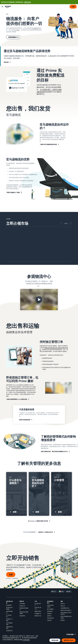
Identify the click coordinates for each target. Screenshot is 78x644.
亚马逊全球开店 (38, 604)
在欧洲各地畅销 (9, 612)
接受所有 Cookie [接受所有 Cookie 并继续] (69, 640)
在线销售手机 (9, 631)
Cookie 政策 (26, 640)
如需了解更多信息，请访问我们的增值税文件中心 (54, 451)
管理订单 (22, 601)
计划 (36, 601)
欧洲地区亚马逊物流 (24, 609)
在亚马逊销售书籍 (9, 624)
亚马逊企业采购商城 (9, 608)
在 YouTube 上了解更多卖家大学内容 (38, 521)
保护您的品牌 (50, 618)
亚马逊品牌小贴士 (50, 602)
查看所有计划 (38, 616)
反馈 (69, 591)
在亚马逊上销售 (9, 602)
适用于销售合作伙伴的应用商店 (66, 613)
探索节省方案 (28, 2)
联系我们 (63, 620)
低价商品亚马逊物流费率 (24, 613)
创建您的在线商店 (9, 628)
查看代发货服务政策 (25, 420)
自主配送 (17, 30)
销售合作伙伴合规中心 (66, 610)
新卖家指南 (9, 605)
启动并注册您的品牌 (50, 606)
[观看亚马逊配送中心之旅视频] (39, 300)
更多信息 (6, 62)
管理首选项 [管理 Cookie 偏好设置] (55, 640)
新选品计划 (22, 606)
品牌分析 (49, 616)
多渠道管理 (22, 616)
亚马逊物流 (35, 28)
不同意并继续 (70, 634)
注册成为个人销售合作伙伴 (45, 532)
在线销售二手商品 (9, 620)
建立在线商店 (50, 609)
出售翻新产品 (38, 614)
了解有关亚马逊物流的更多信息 (48, 144)
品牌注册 (49, 620)
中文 (54, 591)
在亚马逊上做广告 (38, 608)
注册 (11, 575)
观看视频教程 (12, 37)
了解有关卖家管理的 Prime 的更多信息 (17, 399)
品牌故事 (49, 614)
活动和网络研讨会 (65, 608)
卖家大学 (63, 606)
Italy (62, 591)
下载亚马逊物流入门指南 (13, 192)
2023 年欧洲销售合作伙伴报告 (66, 617)
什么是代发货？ (9, 616)
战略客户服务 (38, 611)
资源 (62, 601)
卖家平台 (63, 604)
